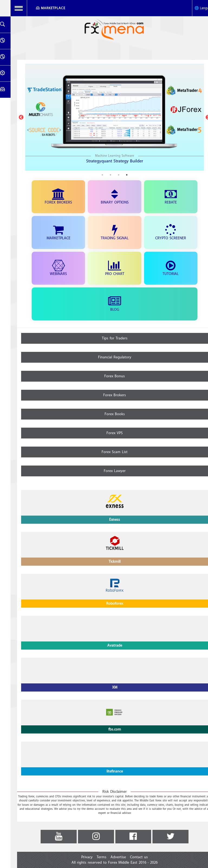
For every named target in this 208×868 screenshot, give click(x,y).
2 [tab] (108, 175)
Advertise (108, 857)
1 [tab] (116, 175)
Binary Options (104, 197)
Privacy (76, 857)
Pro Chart (104, 269)
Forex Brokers (48, 197)
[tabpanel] (104, 117)
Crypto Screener (160, 233)
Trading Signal (104, 233)
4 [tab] (92, 175)
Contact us (128, 857)
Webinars (48, 269)
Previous (11, 117)
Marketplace (43, 8)
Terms (91, 857)
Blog (104, 304)
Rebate (160, 197)
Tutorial (160, 269)
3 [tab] (100, 175)
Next (197, 117)
